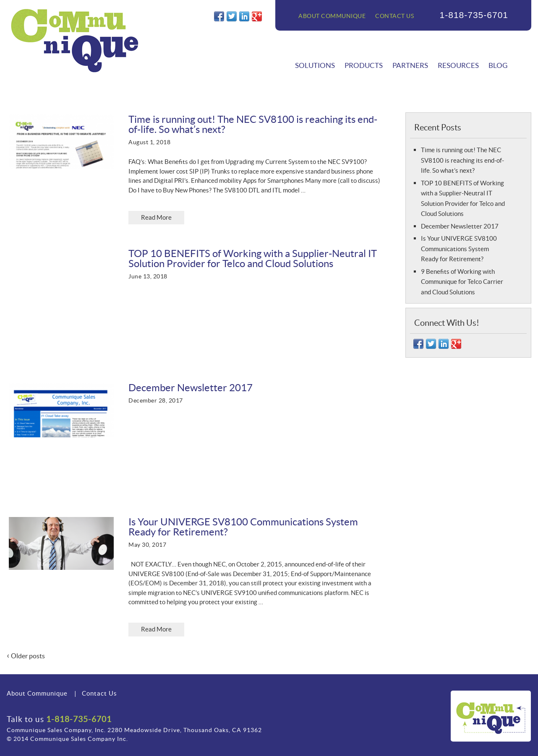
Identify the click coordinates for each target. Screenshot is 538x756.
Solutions (315, 65)
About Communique (332, 16)
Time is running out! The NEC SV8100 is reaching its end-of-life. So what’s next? (462, 160)
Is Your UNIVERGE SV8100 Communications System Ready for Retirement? (459, 249)
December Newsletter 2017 (460, 226)
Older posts (26, 656)
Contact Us (394, 16)
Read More (156, 217)
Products (364, 65)
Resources (458, 65)
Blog (498, 65)
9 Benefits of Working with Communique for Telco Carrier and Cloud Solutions (462, 282)
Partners (410, 65)
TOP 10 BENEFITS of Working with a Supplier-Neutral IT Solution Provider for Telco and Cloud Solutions (253, 258)
